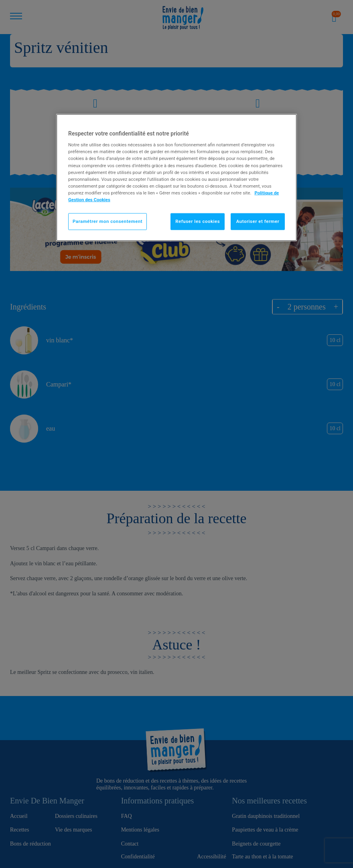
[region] (176, 177)
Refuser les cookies (198, 221)
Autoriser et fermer (258, 221)
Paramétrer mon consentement (108, 221)
